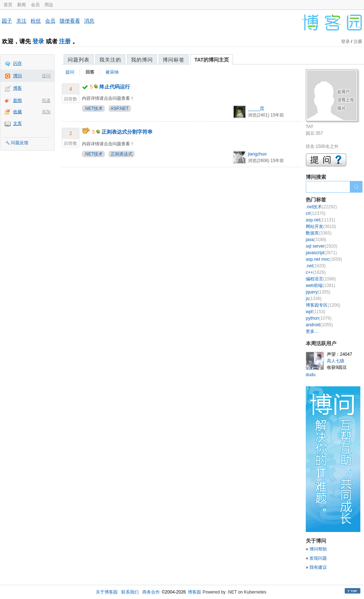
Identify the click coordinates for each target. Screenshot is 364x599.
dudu (311, 375)
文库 (17, 123)
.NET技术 (93, 109)
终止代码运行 (115, 87)
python (319, 318)
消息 (89, 21)
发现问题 (318, 558)
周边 (49, 5)
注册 (65, 41)
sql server (322, 246)
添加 (46, 112)
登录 (38, 41)
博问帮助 (318, 549)
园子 (7, 21)
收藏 (17, 112)
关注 (21, 21)
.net (316, 266)
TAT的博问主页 (212, 60)
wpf (315, 312)
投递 (46, 101)
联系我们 (130, 592)
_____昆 (256, 109)
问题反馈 (20, 143)
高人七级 (336, 361)
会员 (35, 5)
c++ (316, 272)
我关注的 (110, 60)
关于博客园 (107, 592)
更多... (312, 331)
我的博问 (142, 60)
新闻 (21, 5)
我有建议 (318, 567)
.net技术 (321, 207)
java (316, 240)
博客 (17, 88)
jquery (318, 292)
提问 (46, 76)
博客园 (194, 592)
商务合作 (151, 592)
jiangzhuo (257, 154)
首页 (8, 5)
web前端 (321, 285)
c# (316, 213)
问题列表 (79, 60)
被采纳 (112, 72)
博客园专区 (323, 305)
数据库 (319, 233)
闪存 (17, 63)
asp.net (321, 220)
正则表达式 (122, 154)
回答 (90, 72)
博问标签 (174, 60)
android (319, 325)
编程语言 (321, 279)
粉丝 (36, 21)
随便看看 (70, 21)
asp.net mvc (324, 259)
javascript (321, 253)
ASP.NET (120, 109)
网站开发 (321, 226)
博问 (17, 76)
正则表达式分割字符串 (127, 132)
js (314, 299)
